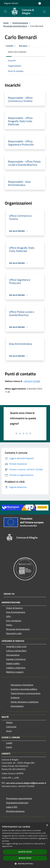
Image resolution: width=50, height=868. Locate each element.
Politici (9, 625)
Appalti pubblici (13, 663)
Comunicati (11, 727)
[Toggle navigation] (5, 11)
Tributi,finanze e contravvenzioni (26, 693)
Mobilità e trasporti (15, 672)
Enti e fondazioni (14, 621)
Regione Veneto (11, 3)
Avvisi (9, 731)
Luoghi (9, 743)
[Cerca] (44, 12)
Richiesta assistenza (15, 811)
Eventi (9, 747)
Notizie (9, 722)
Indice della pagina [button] (17, 52)
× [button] (47, 825)
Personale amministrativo (15, 26)
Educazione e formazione (22, 685)
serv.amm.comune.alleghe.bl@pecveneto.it (26, 783)
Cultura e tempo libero (16, 651)
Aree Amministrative (16, 612)
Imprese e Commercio (16, 659)
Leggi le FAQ (12, 807)
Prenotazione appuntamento (19, 798)
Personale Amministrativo (18, 629)
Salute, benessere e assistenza (25, 702)
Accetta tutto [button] (25, 852)
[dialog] (25, 845)
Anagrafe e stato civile (16, 646)
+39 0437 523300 (32, 381)
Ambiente (15, 698)
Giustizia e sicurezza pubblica (24, 689)
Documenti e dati (14, 633)
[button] (25, 864)
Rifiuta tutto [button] (25, 858)
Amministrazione (20, 23)
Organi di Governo (14, 608)
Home (6, 23)
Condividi (11, 46)
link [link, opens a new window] (11, 846)
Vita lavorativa (13, 655)
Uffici (8, 616)
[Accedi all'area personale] (40, 3)
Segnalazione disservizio (17, 803)
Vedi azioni (25, 46)
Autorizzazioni (17, 706)
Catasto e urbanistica (16, 668)
